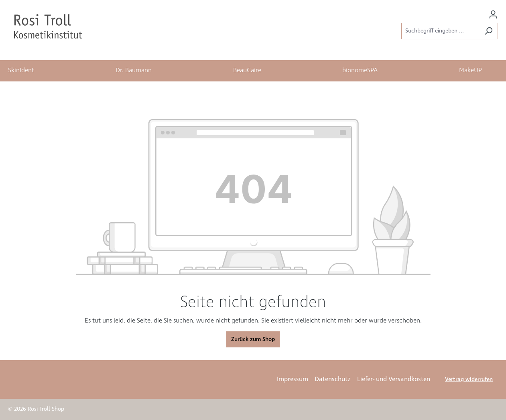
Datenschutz (333, 379)
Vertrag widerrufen (469, 379)
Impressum (293, 379)
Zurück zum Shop (253, 339)
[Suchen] (488, 31)
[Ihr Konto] (493, 15)
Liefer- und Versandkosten (394, 379)
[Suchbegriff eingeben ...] (440, 31)
